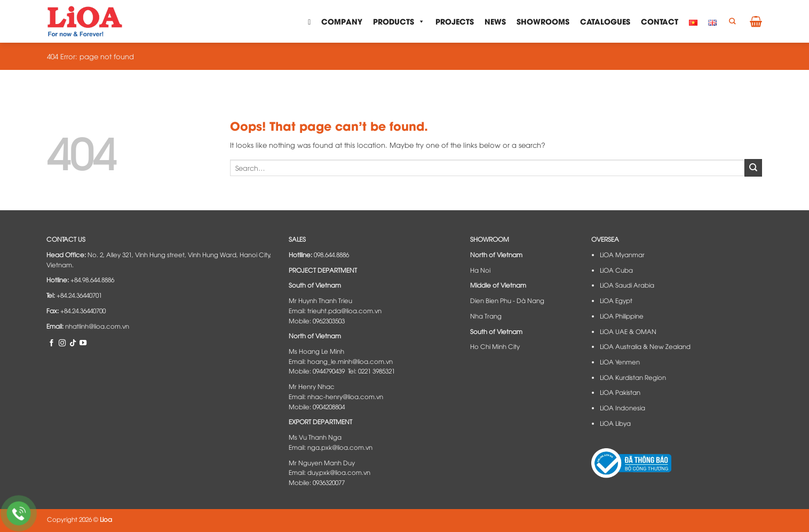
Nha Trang (486, 316)
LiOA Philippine (622, 316)
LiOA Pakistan (620, 392)
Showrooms (543, 21)
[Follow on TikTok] (73, 343)
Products (399, 21)
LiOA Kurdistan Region (633, 377)
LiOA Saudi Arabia (627, 285)
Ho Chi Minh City (495, 346)
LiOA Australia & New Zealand (645, 346)
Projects (455, 21)
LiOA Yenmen (620, 362)
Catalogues (605, 21)
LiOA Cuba (616, 270)
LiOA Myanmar (622, 255)
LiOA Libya (615, 423)
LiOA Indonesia (622, 408)
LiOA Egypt (616, 300)
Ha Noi (480, 270)
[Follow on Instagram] (62, 343)
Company (342, 21)
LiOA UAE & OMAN (628, 331)
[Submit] (753, 168)
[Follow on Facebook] (51, 343)
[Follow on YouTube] (83, 343)
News (495, 21)
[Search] (732, 22)
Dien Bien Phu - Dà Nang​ (507, 300)
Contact (660, 21)
